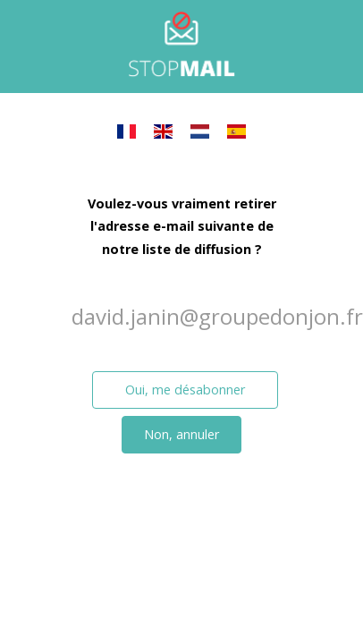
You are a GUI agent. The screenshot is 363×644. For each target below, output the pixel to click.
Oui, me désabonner (185, 390)
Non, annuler (181, 434)
